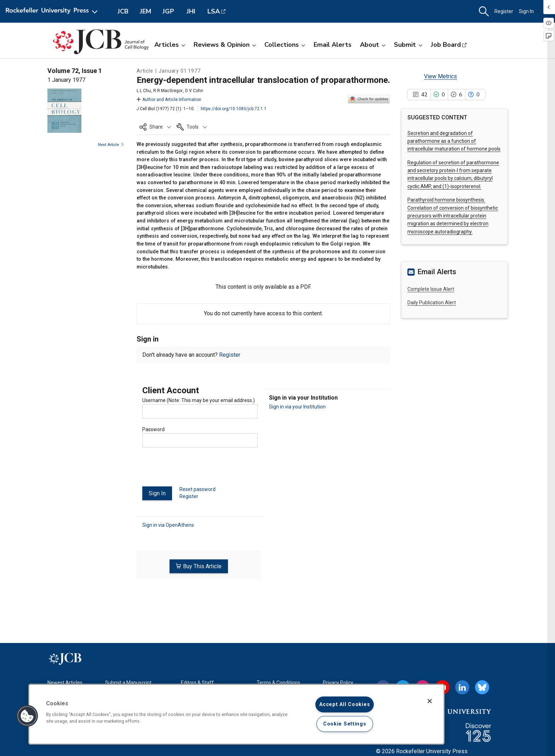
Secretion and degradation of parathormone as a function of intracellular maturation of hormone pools (454, 141)
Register (504, 11)
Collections (285, 45)
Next (111, 145)
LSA (214, 11)
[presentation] (196, 470)
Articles (170, 45)
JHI (191, 11)
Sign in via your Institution (297, 407)
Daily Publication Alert (432, 303)
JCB (123, 11)
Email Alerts (333, 45)
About (373, 45)
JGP (168, 11)
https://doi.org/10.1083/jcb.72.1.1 (234, 109)
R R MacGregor (168, 91)
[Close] (430, 701)
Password (153, 429)
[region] (236, 714)
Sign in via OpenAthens (168, 525)
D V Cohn (194, 91)
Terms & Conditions (278, 683)
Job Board (446, 45)
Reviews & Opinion (225, 45)
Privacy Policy (338, 683)
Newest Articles (65, 683)
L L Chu (144, 91)
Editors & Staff (197, 683)
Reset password (198, 489)
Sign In (530, 11)
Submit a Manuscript (128, 683)
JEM (145, 11)
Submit (408, 45)
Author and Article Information (169, 100)
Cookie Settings (345, 724)
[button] (484, 12)
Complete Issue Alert (431, 289)
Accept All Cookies (345, 704)
